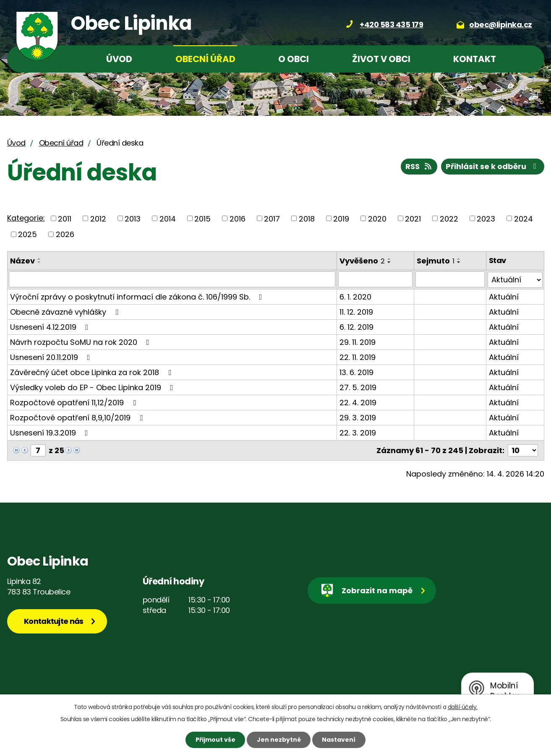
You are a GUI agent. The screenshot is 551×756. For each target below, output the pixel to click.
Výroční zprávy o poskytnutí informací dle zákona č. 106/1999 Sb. (138, 296)
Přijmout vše (215, 740)
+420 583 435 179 (391, 25)
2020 (377, 218)
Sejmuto (436, 261)
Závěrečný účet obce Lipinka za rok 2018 (92, 372)
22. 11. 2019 (358, 357)
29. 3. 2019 (358, 417)
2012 (98, 218)
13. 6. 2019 (356, 372)
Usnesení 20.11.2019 (52, 357)
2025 (27, 234)
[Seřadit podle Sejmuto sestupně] (459, 262)
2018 (307, 218)
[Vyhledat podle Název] (172, 279)
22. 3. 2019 (358, 432)
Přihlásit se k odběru (493, 166)
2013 (133, 218)
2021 (413, 218)
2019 (341, 218)
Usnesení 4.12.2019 (51, 327)
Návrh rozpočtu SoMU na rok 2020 (81, 342)
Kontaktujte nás (54, 621)
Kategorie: (26, 218)
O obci (294, 59)
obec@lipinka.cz (501, 25)
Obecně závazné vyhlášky (66, 312)
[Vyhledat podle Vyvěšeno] (375, 279)
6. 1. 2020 (355, 296)
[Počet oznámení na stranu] (523, 450)
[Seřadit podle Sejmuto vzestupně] (459, 259)
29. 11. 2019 (358, 342)
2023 (486, 218)
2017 (272, 218)
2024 (524, 218)
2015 (202, 218)
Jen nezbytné (279, 740)
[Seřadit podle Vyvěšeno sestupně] (389, 262)
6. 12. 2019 (356, 327)
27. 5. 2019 (358, 387)
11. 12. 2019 (356, 312)
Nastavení (339, 740)
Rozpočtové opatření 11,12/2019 (75, 402)
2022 (449, 218)
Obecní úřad (205, 59)
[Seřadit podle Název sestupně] (39, 262)
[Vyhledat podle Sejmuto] (450, 279)
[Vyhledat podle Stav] (515, 279)
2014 (168, 218)
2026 (65, 234)
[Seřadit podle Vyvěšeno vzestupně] (389, 259)
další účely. (463, 707)
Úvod (119, 59)
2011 (65, 218)
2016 (238, 218)
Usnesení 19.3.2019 (51, 432)
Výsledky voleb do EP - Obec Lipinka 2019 (93, 387)
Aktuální (504, 296)
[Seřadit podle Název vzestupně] (39, 259)
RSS (419, 166)
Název (22, 261)
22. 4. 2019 (358, 402)
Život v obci (381, 59)
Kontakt (475, 59)
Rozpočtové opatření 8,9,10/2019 (78, 417)
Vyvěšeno (362, 261)
